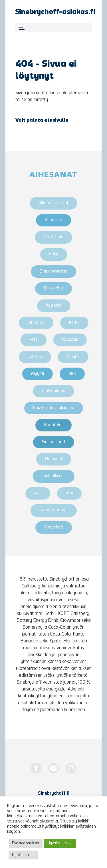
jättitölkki (36, 323)
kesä (34, 340)
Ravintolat (53, 425)
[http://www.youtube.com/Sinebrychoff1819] (53, 768)
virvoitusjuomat (54, 510)
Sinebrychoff (54, 442)
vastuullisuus (54, 476)
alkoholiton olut (53, 203)
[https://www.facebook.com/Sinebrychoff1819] (36, 768)
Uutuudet (54, 459)
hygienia (54, 306)
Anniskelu (53, 220)
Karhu (74, 323)
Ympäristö (54, 527)
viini (69, 493)
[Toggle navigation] (53, 28)
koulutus (70, 340)
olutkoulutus (53, 391)
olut (72, 374)
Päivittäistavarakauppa (54, 408)
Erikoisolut (53, 288)
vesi (38, 493)
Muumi (73, 357)
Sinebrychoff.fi (54, 794)
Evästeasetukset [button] (26, 843)
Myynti (38, 374)
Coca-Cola (53, 237)
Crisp (54, 254)
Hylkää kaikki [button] (23, 855)
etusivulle (56, 121)
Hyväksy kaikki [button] (60, 843)
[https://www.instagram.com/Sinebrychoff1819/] (71, 768)
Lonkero (35, 357)
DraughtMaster (53, 272)
